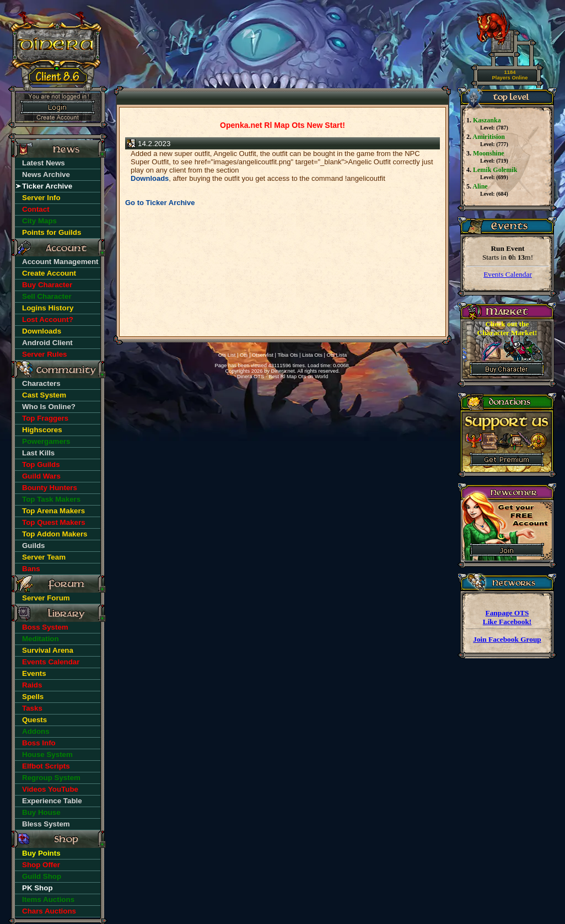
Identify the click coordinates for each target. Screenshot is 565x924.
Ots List (227, 355)
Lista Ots (312, 355)
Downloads (150, 178)
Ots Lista (337, 355)
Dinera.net (283, 371)
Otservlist (263, 355)
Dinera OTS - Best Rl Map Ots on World (282, 377)
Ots (244, 355)
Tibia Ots (287, 355)
